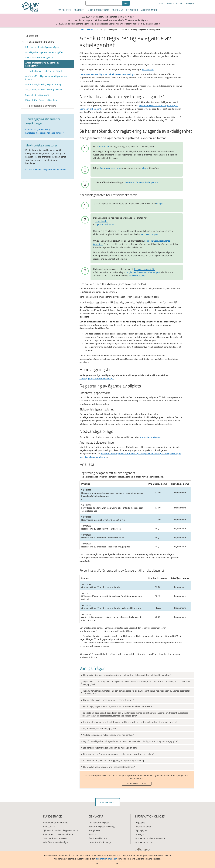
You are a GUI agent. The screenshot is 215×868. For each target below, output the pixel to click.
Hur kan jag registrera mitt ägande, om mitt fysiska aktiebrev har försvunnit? (119, 706)
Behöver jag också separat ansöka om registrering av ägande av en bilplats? (118, 754)
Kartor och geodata (98, 10)
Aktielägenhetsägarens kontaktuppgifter (44, 52)
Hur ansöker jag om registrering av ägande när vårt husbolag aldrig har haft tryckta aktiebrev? (127, 675)
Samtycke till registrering (37, 95)
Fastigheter (65, 10)
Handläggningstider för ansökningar (97, 378)
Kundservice (49, 827)
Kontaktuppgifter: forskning (102, 827)
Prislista (93, 834)
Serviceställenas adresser (55, 838)
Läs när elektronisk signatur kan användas (46, 169)
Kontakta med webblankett (56, 823)
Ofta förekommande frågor (56, 842)
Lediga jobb (140, 823)
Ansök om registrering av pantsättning (43, 84)
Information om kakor (106, 859)
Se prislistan (148, 69)
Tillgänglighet (141, 830)
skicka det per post (150, 234)
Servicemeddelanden (99, 838)
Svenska (170, 3)
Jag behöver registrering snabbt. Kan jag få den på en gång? (111, 748)
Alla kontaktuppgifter (99, 823)
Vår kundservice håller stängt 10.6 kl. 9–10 (112, 17)
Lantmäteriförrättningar (100, 842)
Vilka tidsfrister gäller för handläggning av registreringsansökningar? (115, 760)
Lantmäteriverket (143, 827)
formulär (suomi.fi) (144, 269)
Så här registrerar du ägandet (39, 57)
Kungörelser (94, 830)
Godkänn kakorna (137, 784)
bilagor (145, 168)
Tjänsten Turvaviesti (53, 830)
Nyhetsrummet (149, 10)
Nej (118, 863)
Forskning (118, 10)
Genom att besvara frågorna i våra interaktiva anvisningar (107, 74)
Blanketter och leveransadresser (58, 834)
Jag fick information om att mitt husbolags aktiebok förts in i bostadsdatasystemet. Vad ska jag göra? (130, 722)
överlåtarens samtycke (110, 168)
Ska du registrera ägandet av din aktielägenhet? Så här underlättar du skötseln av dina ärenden (112, 24)
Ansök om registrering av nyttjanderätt (44, 90)
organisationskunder (104, 224)
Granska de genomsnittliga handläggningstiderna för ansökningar (44, 131)
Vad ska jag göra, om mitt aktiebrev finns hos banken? (108, 735)
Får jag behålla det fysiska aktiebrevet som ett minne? (108, 700)
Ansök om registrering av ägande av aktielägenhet (42, 64)
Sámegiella (189, 3)
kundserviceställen (137, 276)
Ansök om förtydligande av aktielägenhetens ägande (46, 78)
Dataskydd (139, 834)
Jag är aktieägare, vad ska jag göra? (100, 728)
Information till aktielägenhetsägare (42, 47)
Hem (82, 30)
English (179, 3)
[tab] (137, 675)
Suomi (161, 3)
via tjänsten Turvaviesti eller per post (141, 182)
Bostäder (79, 10)
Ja (97, 863)
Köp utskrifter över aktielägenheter (42, 100)
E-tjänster (132, 10)
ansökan (104, 146)
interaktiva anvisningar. (151, 437)
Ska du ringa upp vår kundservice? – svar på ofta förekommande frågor (112, 20)
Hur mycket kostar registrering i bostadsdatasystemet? (109, 767)
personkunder (101, 221)
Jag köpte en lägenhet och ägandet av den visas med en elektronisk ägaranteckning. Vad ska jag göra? (131, 741)
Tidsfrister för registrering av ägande (46, 71)
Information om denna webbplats (150, 838)
